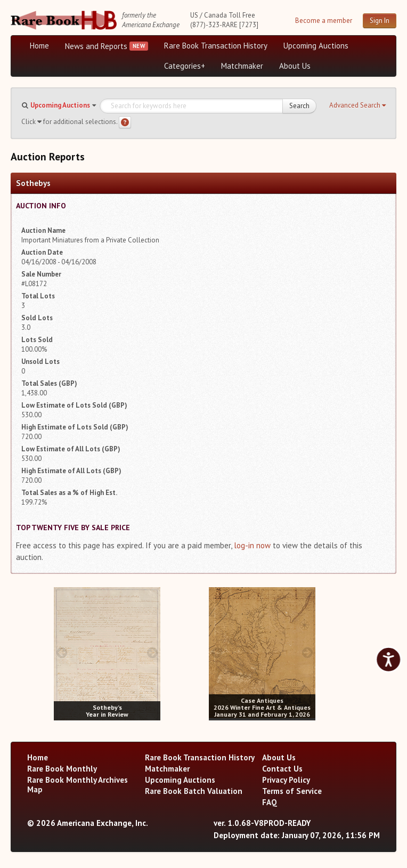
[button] (357, 106)
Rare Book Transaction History (216, 46)
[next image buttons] (153, 652)
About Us (295, 66)
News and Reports (96, 46)
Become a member (324, 21)
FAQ (270, 802)
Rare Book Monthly (62, 769)
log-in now (252, 545)
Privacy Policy (286, 780)
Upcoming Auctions (316, 46)
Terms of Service (292, 791)
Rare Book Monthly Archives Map (78, 785)
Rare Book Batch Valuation (194, 791)
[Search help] (125, 122)
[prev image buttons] (62, 652)
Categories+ (185, 66)
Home (39, 46)
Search (299, 106)
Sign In (380, 21)
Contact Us (282, 769)
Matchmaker (242, 66)
